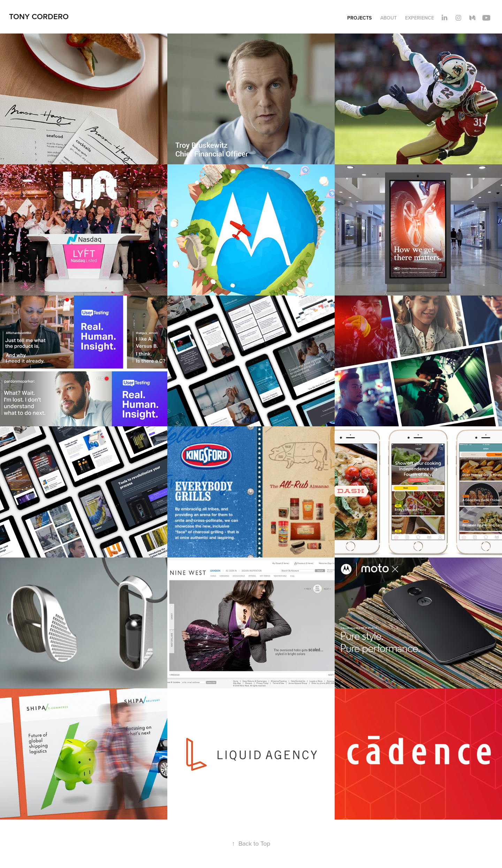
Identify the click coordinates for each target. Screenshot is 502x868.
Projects (359, 18)
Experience (420, 18)
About (389, 18)
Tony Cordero (39, 16)
